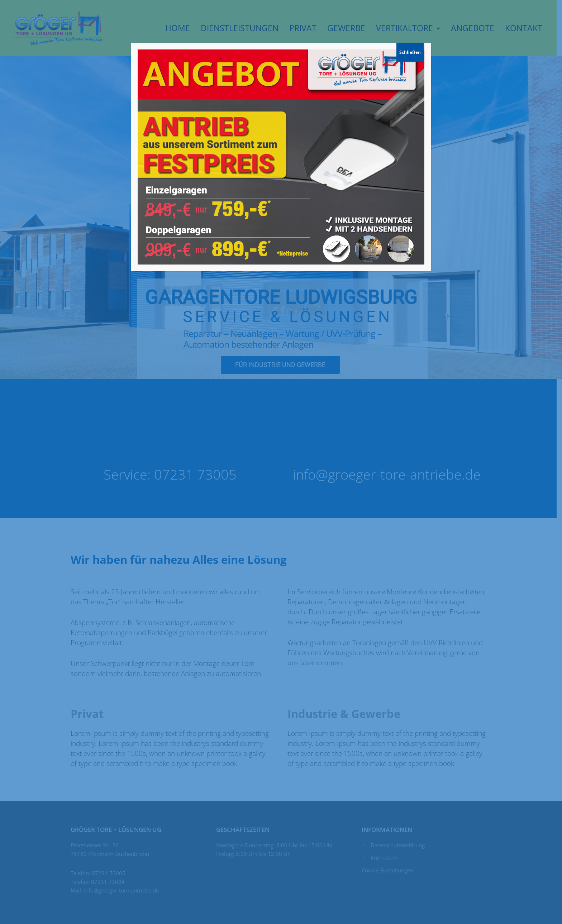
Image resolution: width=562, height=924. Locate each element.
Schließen (410, 52)
